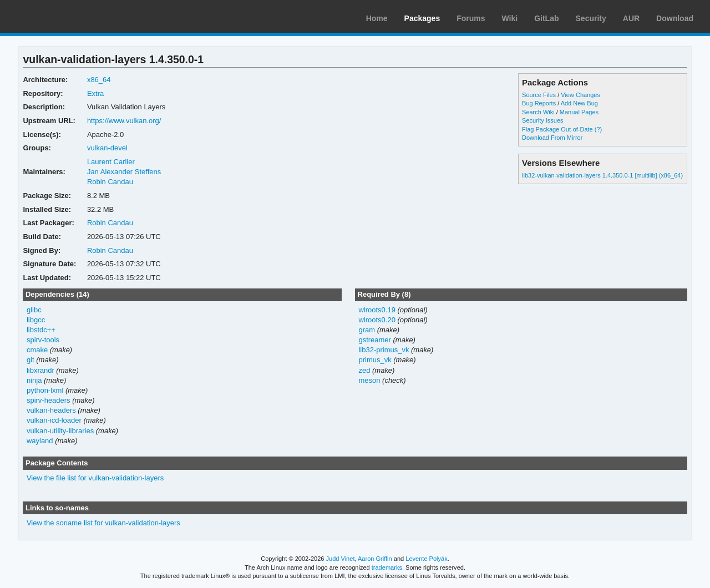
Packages (422, 18)
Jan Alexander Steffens (124, 172)
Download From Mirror (552, 138)
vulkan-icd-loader (54, 420)
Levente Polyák (426, 559)
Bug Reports (539, 103)
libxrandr (40, 370)
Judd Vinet (341, 559)
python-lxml (45, 390)
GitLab (546, 18)
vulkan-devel (107, 148)
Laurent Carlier (111, 162)
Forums (471, 18)
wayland (40, 441)
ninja (34, 380)
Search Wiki (538, 112)
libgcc (36, 320)
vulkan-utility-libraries (60, 431)
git (31, 360)
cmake (37, 350)
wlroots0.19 (377, 310)
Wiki (510, 18)
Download (675, 18)
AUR (631, 18)
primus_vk (375, 360)
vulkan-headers (51, 410)
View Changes (580, 95)
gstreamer (374, 340)
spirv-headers (49, 400)
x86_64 (99, 80)
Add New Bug (579, 103)
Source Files (539, 95)
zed (364, 370)
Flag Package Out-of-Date (557, 129)
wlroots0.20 (377, 320)
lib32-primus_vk (384, 350)
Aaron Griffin (375, 559)
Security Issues (542, 120)
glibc (34, 310)
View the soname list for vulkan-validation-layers (103, 523)
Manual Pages (579, 112)
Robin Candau (110, 182)
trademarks (387, 567)
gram (367, 330)
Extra (95, 93)
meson (369, 380)
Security (591, 18)
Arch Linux (61, 17)
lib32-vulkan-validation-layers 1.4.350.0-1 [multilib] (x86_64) (602, 175)
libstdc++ (41, 330)
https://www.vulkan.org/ (124, 121)
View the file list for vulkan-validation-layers (95, 478)
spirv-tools (43, 340)
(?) (598, 129)
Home (377, 18)
